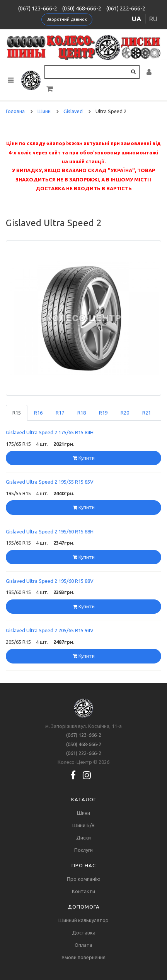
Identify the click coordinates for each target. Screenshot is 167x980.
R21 (147, 413)
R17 (60, 413)
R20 (125, 413)
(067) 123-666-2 (38, 8)
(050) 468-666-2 (82, 8)
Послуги (83, 850)
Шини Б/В (83, 825)
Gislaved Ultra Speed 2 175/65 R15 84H (50, 432)
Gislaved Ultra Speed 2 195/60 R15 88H (50, 531)
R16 (38, 413)
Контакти (83, 891)
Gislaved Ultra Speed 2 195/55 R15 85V (50, 482)
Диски (83, 838)
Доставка (84, 933)
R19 (103, 413)
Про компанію (84, 879)
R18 (82, 413)
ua (136, 19)
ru (153, 19)
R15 (17, 413)
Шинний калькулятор (83, 920)
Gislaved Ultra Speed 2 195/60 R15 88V (50, 581)
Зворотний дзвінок (67, 19)
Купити (84, 458)
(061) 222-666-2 (126, 8)
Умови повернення (83, 957)
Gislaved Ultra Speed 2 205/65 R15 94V (50, 630)
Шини (83, 813)
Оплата (83, 945)
